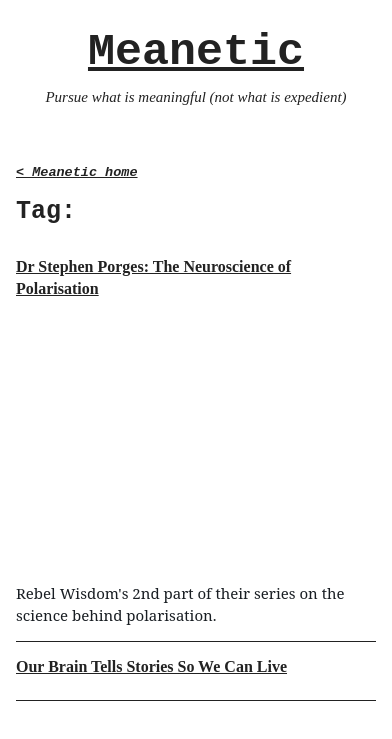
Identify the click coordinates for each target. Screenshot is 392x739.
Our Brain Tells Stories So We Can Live (151, 666)
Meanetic (196, 52)
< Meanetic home (77, 172)
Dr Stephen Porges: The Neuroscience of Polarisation (153, 277)
